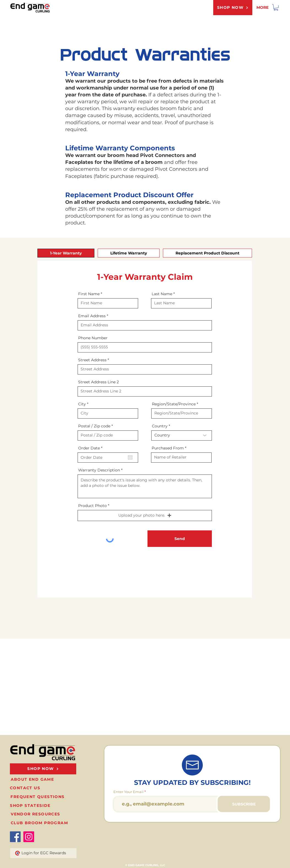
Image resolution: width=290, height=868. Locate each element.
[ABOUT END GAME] (33, 779)
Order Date (91, 448)
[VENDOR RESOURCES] (36, 814)
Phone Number (93, 338)
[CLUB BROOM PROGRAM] (40, 823)
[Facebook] (15, 837)
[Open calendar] (130, 457)
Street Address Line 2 (99, 382)
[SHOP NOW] (233, 8)
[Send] (180, 539)
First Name (89, 294)
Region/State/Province (174, 404)
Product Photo (92, 506)
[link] (276, 7)
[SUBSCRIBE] (244, 804)
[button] (145, 516)
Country (160, 426)
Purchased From (168, 448)
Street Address (92, 360)
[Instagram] (29, 837)
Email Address (92, 316)
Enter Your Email (128, 792)
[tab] (66, 253)
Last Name (162, 294)
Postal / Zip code (94, 426)
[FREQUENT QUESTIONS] (38, 797)
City (82, 404)
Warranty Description (99, 470)
